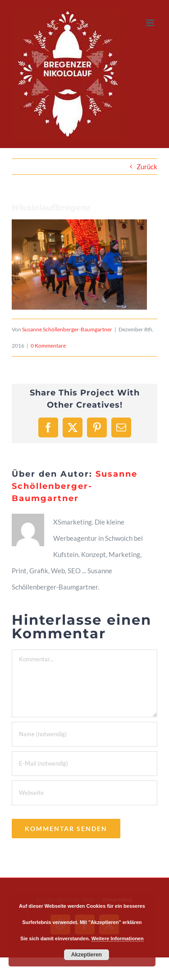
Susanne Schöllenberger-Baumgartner (67, 329)
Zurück (147, 167)
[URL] (84, 793)
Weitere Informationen (118, 938)
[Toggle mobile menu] (151, 23)
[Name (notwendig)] (84, 734)
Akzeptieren (87, 955)
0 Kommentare (48, 346)
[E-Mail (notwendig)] (84, 764)
